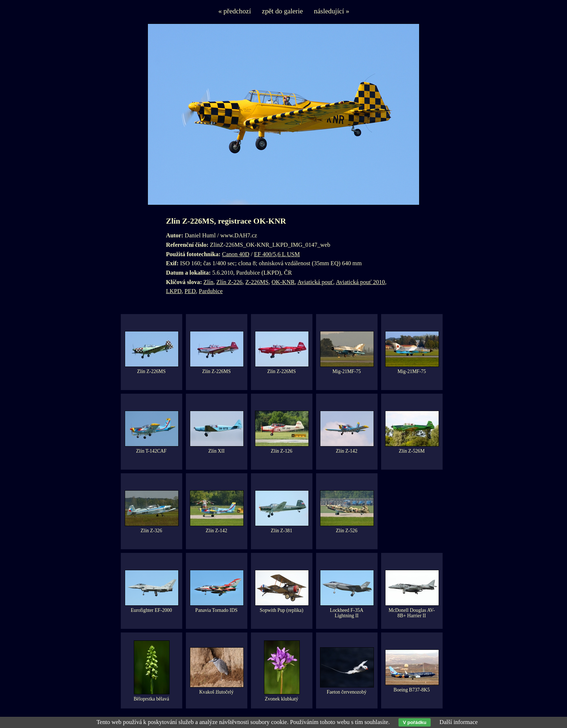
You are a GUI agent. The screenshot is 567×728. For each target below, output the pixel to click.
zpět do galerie (282, 11)
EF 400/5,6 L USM (277, 254)
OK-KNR (283, 282)
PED (190, 291)
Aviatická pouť (315, 282)
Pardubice (211, 291)
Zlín (209, 282)
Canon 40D (236, 254)
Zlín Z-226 (229, 282)
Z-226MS (257, 282)
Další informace (459, 722)
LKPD (174, 291)
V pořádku (415, 722)
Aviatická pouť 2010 (361, 282)
